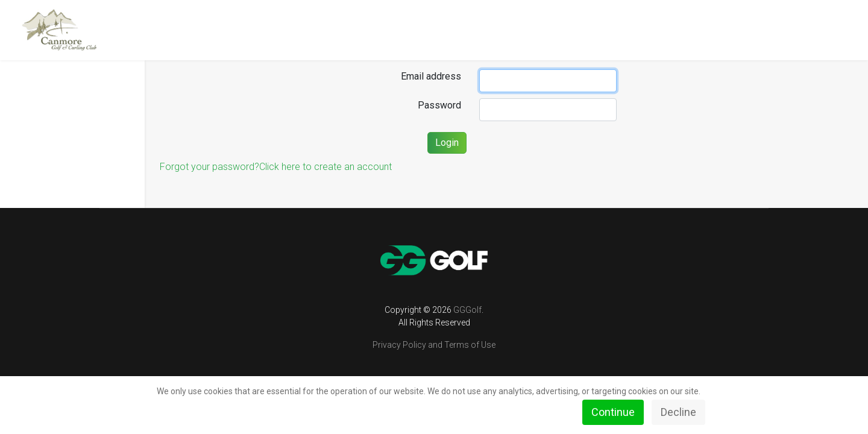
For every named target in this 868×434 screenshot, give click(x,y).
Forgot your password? (209, 167)
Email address (431, 76)
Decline (678, 412)
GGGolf (467, 310)
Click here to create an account (325, 167)
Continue (613, 412)
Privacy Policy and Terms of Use (434, 345)
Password (439, 105)
